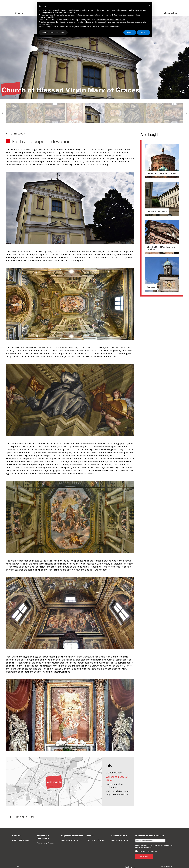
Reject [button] (130, 32)
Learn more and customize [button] (53, 32)
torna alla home (22, 817)
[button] (149, 6)
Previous (2, 113)
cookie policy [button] (71, 13)
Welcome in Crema (21, 840)
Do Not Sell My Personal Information (111, 20)
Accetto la (141, 851)
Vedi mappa (54, 782)
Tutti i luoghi (16, 134)
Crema (19, 13)
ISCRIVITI (144, 856)
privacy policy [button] (46, 24)
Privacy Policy (151, 851)
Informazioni (170, 13)
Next (187, 113)
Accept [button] (144, 32)
